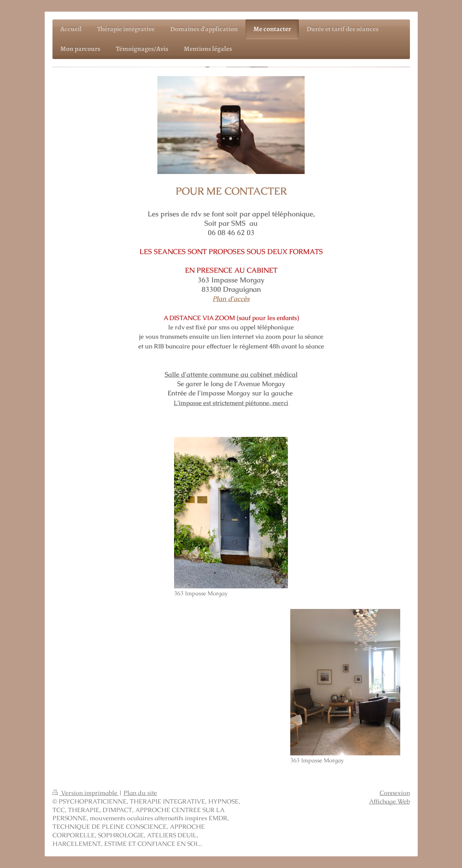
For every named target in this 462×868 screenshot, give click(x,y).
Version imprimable (86, 793)
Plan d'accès (231, 299)
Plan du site (140, 793)
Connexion (395, 793)
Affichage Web (390, 802)
